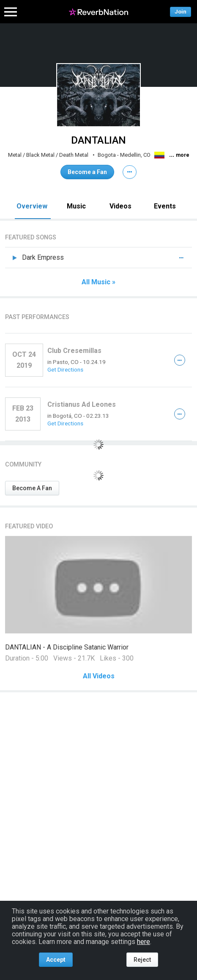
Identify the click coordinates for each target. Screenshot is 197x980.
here (144, 942)
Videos (120, 206)
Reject (142, 960)
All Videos (99, 676)
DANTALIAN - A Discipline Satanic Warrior (67, 647)
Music (76, 206)
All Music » (98, 282)
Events (165, 206)
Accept (56, 960)
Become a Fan (87, 172)
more (183, 155)
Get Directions (65, 369)
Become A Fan (32, 488)
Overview (32, 206)
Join (181, 12)
